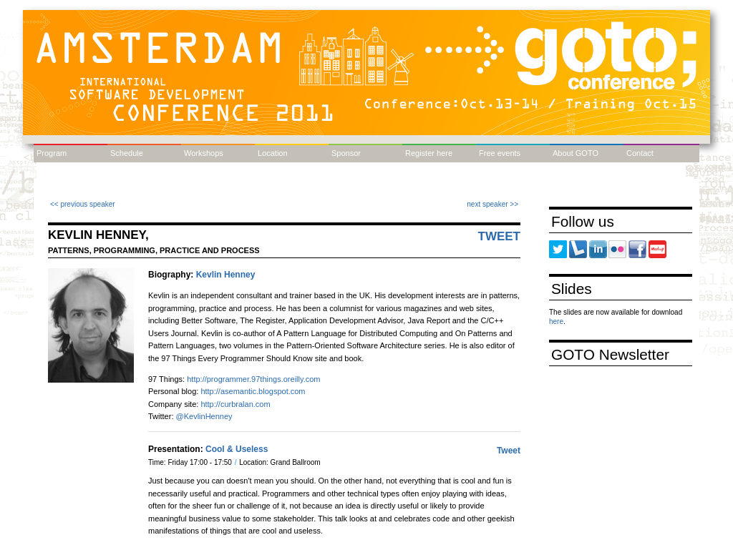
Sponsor (346, 153)
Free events (500, 153)
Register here (429, 153)
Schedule (127, 153)
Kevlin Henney (226, 275)
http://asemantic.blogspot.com (253, 391)
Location (273, 153)
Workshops (204, 153)
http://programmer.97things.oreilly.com (253, 379)
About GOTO (576, 153)
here (556, 321)
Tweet (500, 236)
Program (52, 153)
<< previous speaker (83, 204)
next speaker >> (492, 204)
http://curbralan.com (235, 404)
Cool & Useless (237, 449)
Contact (640, 153)
